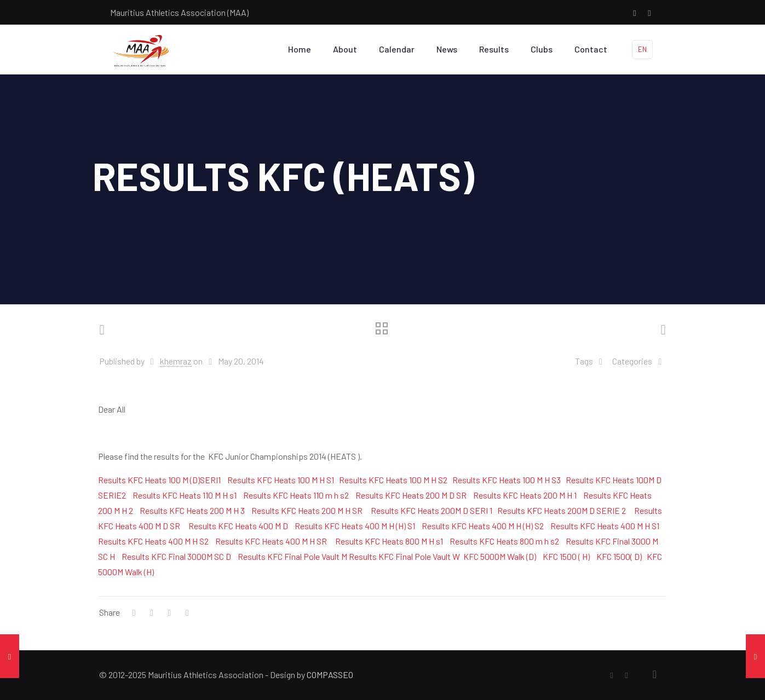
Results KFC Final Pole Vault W (404, 556)
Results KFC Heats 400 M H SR (271, 541)
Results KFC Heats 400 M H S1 (605, 526)
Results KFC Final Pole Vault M (292, 556)
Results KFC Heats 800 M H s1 (389, 541)
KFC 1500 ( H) (566, 556)
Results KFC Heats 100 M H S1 (281, 480)
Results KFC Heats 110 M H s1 (185, 495)
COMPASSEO (330, 675)
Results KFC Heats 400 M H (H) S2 (483, 526)
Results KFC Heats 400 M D (238, 526)
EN (642, 49)
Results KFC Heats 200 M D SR (411, 495)
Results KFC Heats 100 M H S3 (507, 480)
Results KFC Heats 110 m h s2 (296, 495)
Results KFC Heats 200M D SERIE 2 (562, 510)
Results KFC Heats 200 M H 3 (192, 510)
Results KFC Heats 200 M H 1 (525, 495)
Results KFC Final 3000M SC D (176, 556)
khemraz (176, 361)
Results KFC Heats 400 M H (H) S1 (355, 526)
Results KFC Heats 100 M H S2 (393, 480)
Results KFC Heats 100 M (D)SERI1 (159, 480)
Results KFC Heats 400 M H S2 (153, 541)
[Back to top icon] (655, 674)
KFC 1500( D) (619, 556)
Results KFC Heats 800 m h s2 (504, 541)
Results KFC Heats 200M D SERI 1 (432, 510)
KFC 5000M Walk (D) (500, 556)
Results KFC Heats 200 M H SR (307, 510)
